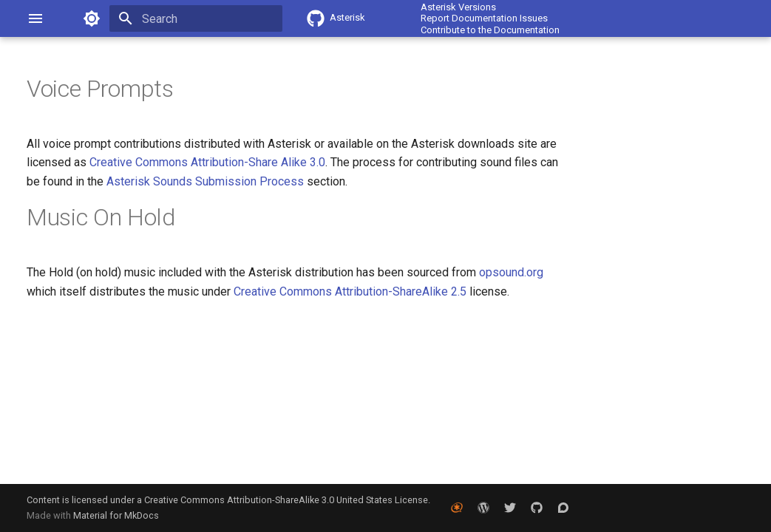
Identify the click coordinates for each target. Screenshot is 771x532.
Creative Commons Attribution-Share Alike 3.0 (207, 162)
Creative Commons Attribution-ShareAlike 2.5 (350, 291)
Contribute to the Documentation (490, 30)
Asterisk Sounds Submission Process (205, 181)
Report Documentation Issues (484, 18)
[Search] (196, 18)
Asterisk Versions (458, 7)
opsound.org (511, 272)
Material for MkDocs (116, 515)
